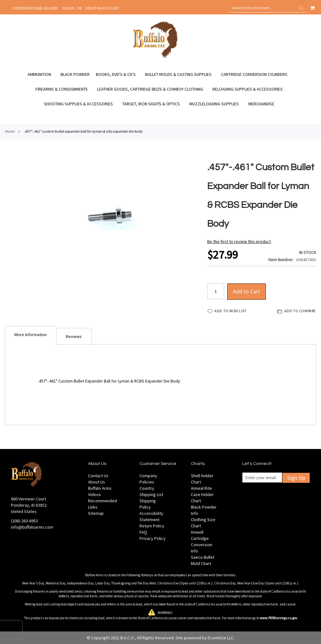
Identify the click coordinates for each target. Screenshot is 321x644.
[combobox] (268, 8)
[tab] (31, 335)
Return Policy (152, 526)
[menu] (160, 89)
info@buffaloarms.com (32, 527)
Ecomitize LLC (221, 638)
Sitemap (96, 513)
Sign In (68, 8)
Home (10, 131)
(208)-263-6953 (24, 521)
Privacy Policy (153, 538)
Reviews (74, 336)
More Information (31, 335)
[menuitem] (42, 74)
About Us (97, 482)
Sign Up (296, 478)
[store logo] (156, 57)
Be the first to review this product (239, 241)
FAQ (143, 532)
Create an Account (102, 8)
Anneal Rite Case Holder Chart (202, 494)
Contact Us (98, 476)
